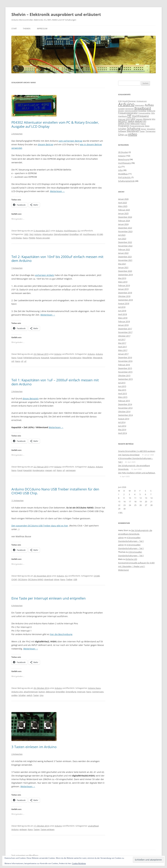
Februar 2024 (124, 221)
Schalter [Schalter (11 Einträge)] (122, 129)
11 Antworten (18, 500)
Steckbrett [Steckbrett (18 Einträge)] (133, 131)
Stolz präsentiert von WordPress (25, 855)
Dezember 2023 (125, 228)
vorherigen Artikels (45, 275)
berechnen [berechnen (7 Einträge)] (130, 109)
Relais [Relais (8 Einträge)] (147, 126)
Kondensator (76, 358)
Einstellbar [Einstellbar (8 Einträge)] (142, 111)
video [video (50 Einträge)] (133, 134)
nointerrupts (98, 692)
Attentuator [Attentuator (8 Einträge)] (140, 105)
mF (13, 361)
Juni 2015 (122, 386)
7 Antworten (17, 268)
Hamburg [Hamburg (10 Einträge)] (122, 116)
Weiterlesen (57, 191)
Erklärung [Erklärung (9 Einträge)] (151, 111)
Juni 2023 (122, 239)
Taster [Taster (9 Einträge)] (142, 131)
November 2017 (125, 332)
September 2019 (125, 275)
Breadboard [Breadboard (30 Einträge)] (143, 108)
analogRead (93, 826)
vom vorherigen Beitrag (70, 141)
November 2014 (125, 408)
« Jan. (120, 512)
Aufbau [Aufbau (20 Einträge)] (149, 105)
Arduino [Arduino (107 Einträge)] (126, 104)
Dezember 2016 (125, 357)
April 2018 (123, 314)
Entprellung (71, 692)
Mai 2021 (122, 264)
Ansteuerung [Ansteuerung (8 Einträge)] (142, 101)
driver (57, 579)
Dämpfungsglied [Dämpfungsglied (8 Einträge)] (131, 111)
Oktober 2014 (124, 411)
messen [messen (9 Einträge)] (139, 119)
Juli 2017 (122, 339)
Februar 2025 (124, 210)
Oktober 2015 (124, 375)
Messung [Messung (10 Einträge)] (147, 119)
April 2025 (123, 203)
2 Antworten (17, 134)
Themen (27, 29)
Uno (42, 695)
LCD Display (17, 238)
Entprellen (60, 692)
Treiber (69, 579)
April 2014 (123, 433)
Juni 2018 (122, 311)
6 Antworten (17, 606)
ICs (79, 231)
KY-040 (100, 234)
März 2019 (123, 282)
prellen (15, 695)
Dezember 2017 (125, 329)
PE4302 (32, 238)
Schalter (22, 695)
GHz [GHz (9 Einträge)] (153, 113)
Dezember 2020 (125, 271)
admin (121, 538)
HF (81, 234)
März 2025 (123, 206)
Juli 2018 (122, 307)
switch (29, 695)
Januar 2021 (123, 267)
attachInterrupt (31, 692)
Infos (120, 170)
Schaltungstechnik (126, 181)
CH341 (14, 579)
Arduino (59, 231)
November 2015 (125, 372)
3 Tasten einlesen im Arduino (34, 747)
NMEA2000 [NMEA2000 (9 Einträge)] (135, 124)
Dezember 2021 (125, 257)
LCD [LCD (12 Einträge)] (128, 119)
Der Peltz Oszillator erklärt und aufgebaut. (137, 473)
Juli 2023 (122, 235)
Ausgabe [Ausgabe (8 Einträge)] (121, 109)
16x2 (31, 234)
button (42, 692)
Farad (20, 358)
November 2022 (125, 246)
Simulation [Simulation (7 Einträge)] (151, 129)
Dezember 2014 (125, 404)
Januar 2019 (123, 289)
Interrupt (81, 692)
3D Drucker (123, 152)
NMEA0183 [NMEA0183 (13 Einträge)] (140, 121)
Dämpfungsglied (61, 234)
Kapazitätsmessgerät (60, 358)
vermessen (71, 470)
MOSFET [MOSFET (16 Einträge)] (123, 121)
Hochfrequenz (70, 231)
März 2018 (123, 318)
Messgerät (98, 358)
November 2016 (125, 361)
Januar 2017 (123, 354)
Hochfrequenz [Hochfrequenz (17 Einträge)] (140, 116)
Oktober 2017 (124, 336)
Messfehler (87, 358)
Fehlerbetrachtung (32, 358)
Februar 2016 (124, 365)
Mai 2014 (122, 429)
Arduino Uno (17, 692)
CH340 (97, 576)
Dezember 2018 (125, 293)
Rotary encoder (43, 238)
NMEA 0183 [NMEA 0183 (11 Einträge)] (124, 123)
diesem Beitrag (45, 144)
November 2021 (125, 260)
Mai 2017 (122, 343)
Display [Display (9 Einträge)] (121, 111)
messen (49, 470)
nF (22, 361)
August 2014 (124, 419)
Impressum (42, 29)
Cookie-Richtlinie (79, 863)
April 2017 (123, 347)
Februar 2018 (124, 321)
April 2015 (123, 393)
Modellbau (123, 174)
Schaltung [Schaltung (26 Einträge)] (134, 128)
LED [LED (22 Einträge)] (133, 119)
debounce (50, 692)
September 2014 (125, 415)
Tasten (37, 829)
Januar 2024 (123, 224)
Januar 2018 (123, 325)
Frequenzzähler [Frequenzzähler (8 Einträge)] (145, 113)
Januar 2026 (123, 199)
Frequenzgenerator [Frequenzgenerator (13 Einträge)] (128, 113)
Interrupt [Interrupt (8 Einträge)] (122, 119)
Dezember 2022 (125, 242)
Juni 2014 (122, 426)
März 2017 (123, 350)
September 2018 (125, 300)
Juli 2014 (122, 422)
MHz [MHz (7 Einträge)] (154, 119)
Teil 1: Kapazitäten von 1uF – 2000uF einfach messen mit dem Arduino (55, 382)
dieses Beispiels (31, 399)
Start (14, 29)
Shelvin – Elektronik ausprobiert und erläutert (56, 14)
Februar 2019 (124, 285)
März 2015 (123, 397)
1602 (26, 234)
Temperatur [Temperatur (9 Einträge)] (151, 131)
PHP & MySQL (124, 177)
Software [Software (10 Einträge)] (122, 131)
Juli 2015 (122, 383)
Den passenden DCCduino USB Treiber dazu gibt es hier (40, 526)
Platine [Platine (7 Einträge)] (143, 124)
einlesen (23, 829)
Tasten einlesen (47, 829)
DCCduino (23, 579)
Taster (36, 695)
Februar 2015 (124, 401)
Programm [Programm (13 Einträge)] (124, 126)
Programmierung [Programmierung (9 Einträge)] (137, 126)
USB (75, 579)
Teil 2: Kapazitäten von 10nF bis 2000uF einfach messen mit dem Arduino (57, 259)
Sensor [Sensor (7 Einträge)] (144, 129)
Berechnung (124, 159)
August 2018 (124, 303)
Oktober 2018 (124, 296)
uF (25, 361)
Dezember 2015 (125, 368)
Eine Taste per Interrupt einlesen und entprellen (49, 598)
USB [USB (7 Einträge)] (126, 135)
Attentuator (48, 234)
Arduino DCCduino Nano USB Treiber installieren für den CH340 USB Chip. (55, 491)
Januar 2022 (123, 253)
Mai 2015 (122, 390)
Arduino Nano (94, 688)
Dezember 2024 (125, 217)
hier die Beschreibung (61, 634)
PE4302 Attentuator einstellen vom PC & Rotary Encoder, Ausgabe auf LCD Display (55, 124)
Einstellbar (74, 234)
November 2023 (125, 231)
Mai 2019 (122, 278)
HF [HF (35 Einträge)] (129, 116)
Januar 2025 (123, 213)
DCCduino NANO (36, 579)
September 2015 (125, 379)
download (49, 579)
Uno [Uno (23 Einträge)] (121, 134)
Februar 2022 (124, 249)
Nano (25, 238)
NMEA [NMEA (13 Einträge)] (131, 121)
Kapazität (45, 358)
